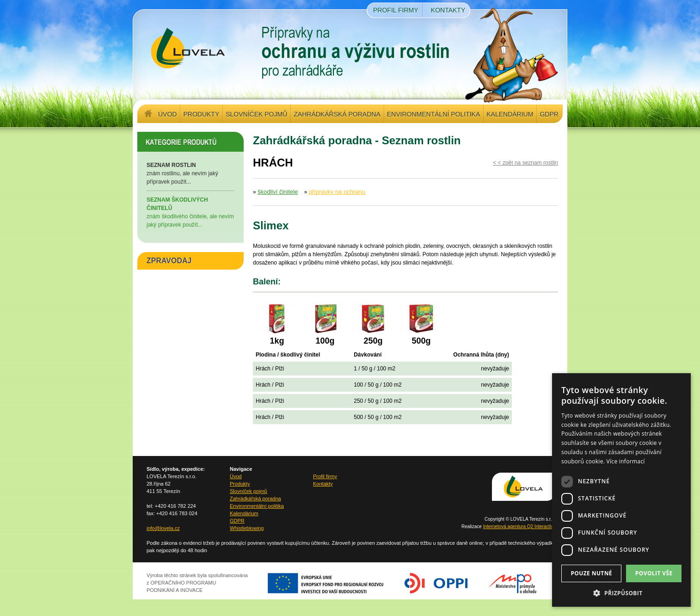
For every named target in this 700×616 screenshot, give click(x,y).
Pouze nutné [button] (591, 573)
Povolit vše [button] (654, 573)
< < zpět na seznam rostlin (525, 163)
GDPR (549, 114)
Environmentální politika (433, 114)
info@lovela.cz (163, 528)
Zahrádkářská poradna (337, 114)
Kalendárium (510, 114)
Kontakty (448, 10)
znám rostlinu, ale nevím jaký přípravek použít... (190, 173)
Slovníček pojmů (256, 114)
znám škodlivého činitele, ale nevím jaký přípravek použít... (190, 212)
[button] (621, 593)
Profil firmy (396, 10)
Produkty (201, 114)
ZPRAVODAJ (169, 261)
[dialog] (621, 490)
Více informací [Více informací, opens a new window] (626, 461)
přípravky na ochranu (337, 192)
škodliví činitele (278, 192)
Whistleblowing (247, 528)
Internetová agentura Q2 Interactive (519, 527)
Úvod (167, 114)
